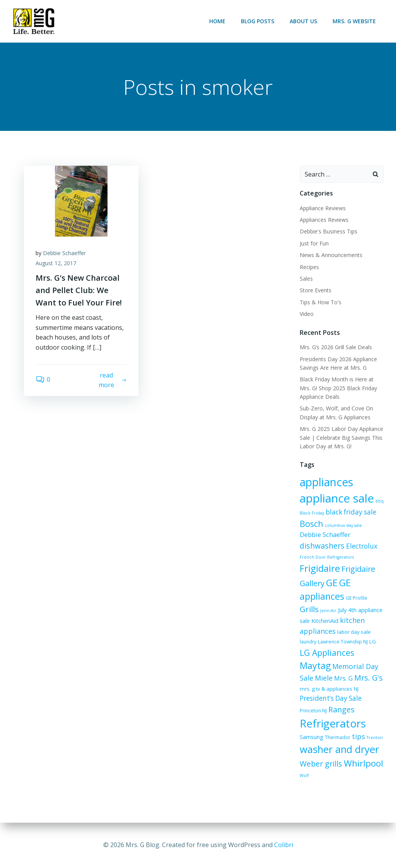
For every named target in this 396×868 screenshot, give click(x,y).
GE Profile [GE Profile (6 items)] (357, 598)
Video (307, 314)
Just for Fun (314, 243)
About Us (303, 21)
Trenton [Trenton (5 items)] (375, 738)
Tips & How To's (321, 302)
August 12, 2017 (56, 263)
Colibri (284, 845)
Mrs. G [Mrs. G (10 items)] (343, 678)
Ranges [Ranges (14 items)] (341, 709)
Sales (306, 279)
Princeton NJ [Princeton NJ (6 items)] (313, 711)
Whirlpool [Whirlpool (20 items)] (364, 763)
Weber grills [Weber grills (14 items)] (321, 764)
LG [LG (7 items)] (373, 642)
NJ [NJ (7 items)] (356, 689)
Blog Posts (258, 21)
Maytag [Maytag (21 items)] (315, 666)
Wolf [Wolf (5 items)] (304, 775)
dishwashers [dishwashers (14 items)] (322, 546)
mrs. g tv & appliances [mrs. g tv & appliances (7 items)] (326, 689)
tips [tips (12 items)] (358, 736)
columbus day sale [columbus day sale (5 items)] (343, 525)
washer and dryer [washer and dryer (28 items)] (339, 749)
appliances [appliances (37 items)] (326, 482)
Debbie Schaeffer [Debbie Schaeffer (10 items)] (325, 535)
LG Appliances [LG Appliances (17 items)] (327, 653)
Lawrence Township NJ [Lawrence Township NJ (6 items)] (343, 642)
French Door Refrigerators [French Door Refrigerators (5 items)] (327, 557)
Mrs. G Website (354, 21)
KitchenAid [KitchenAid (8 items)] (325, 621)
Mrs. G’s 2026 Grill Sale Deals (336, 347)
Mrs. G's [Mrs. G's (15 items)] (369, 678)
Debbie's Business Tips (329, 231)
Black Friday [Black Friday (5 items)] (312, 513)
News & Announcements (331, 255)
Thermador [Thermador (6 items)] (338, 737)
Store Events (316, 290)
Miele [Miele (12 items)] (324, 678)
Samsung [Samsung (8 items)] (312, 737)
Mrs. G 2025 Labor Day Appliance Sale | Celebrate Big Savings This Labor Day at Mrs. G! (341, 437)
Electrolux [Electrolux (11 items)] (362, 546)
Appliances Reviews (324, 220)
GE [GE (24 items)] (332, 582)
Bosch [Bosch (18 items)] (312, 524)
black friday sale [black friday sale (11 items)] (351, 512)
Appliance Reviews (323, 208)
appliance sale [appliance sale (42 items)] (337, 498)
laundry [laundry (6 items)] (308, 642)
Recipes (309, 267)
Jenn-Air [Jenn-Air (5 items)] (328, 611)
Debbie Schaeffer (64, 253)
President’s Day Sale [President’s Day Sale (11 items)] (331, 698)
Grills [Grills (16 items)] (309, 609)
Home (217, 21)
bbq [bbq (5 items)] (380, 501)
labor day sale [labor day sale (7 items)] (354, 632)
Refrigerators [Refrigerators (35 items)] (333, 723)
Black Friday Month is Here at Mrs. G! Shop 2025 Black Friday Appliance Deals (338, 388)
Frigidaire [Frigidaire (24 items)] (320, 568)
